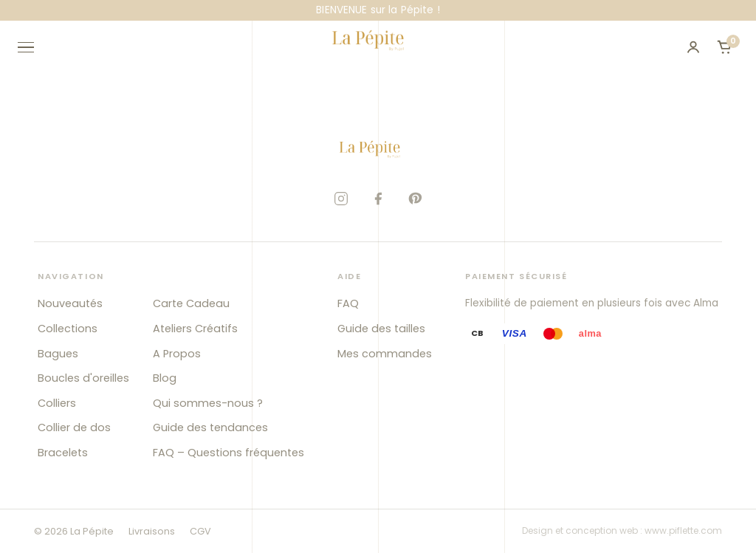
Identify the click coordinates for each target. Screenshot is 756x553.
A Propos (177, 354)
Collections (68, 329)
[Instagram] (341, 199)
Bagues (58, 354)
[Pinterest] (415, 199)
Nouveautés (70, 303)
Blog (165, 378)
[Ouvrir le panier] (724, 47)
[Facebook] (378, 199)
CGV (200, 531)
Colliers (57, 403)
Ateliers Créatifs (195, 329)
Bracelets (63, 453)
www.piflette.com (683, 530)
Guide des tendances (210, 427)
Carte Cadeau (191, 303)
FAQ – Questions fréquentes (228, 453)
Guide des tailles (381, 329)
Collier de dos (74, 427)
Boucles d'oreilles (83, 378)
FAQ (348, 303)
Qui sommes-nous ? (208, 403)
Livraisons (152, 531)
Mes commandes (385, 354)
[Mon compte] (693, 47)
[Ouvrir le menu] (32, 47)
